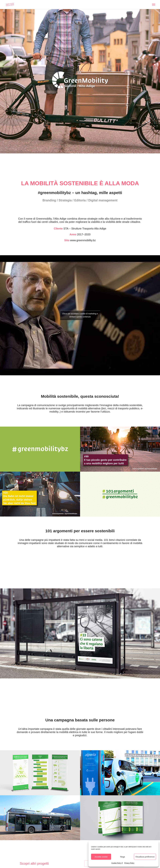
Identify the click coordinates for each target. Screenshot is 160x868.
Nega (123, 857)
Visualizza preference (145, 857)
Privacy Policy (129, 863)
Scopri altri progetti (34, 863)
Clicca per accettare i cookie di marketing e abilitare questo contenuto (80, 315)
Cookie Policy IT (117, 863)
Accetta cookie (101, 857)
